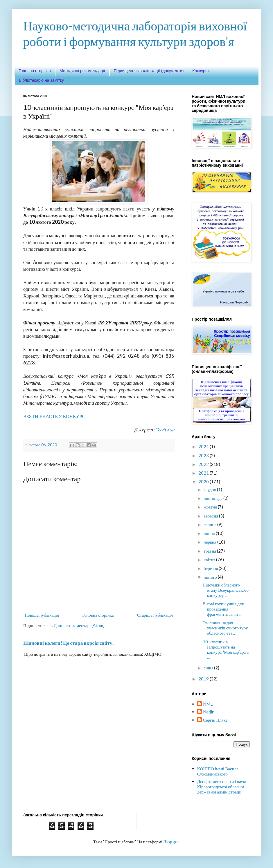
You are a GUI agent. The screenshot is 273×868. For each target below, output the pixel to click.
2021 (204, 473)
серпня (210, 524)
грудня (210, 489)
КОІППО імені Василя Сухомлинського (218, 771)
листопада (213, 498)
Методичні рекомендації (82, 71)
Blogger (171, 842)
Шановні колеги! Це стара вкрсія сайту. (68, 643)
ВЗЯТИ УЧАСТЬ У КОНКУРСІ (55, 416)
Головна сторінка (35, 71)
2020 (204, 482)
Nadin (209, 712)
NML (208, 704)
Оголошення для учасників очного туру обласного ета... (225, 628)
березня (211, 568)
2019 (204, 679)
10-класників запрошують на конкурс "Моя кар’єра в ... (226, 649)
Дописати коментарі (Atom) (79, 625)
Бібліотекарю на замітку (41, 80)
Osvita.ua (165, 430)
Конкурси (201, 71)
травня (210, 551)
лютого (211, 577)
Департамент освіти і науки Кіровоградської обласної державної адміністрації (222, 787)
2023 (204, 455)
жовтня (211, 507)
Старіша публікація (155, 615)
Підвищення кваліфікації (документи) (149, 71)
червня (210, 542)
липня (210, 533)
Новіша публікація (42, 615)
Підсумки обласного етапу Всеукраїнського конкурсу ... (226, 590)
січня (209, 668)
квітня (210, 560)
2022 (204, 464)
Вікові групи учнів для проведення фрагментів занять (223, 609)
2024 (204, 446)
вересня (211, 516)
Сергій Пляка (215, 720)
